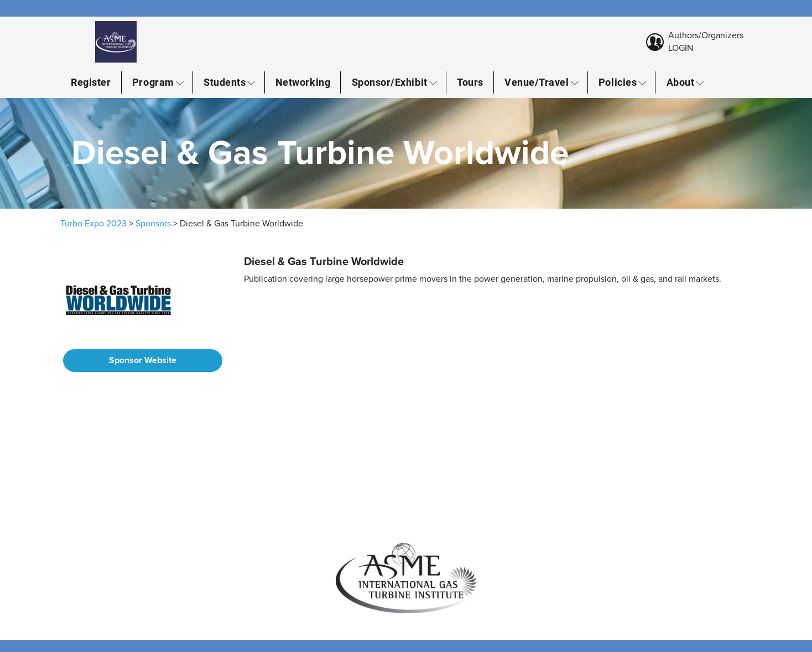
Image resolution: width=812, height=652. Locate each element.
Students (225, 82)
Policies (618, 82)
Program (153, 82)
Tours (470, 82)
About (681, 82)
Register (91, 82)
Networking (303, 82)
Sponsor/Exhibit (390, 82)
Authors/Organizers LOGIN (706, 42)
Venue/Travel (537, 82)
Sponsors (153, 224)
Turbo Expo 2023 (93, 224)
